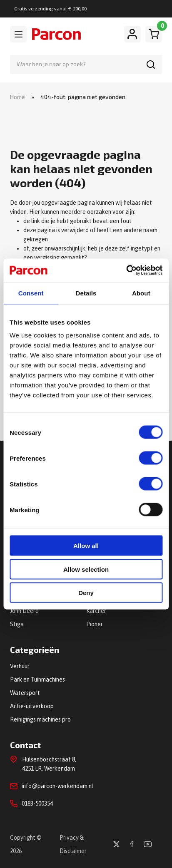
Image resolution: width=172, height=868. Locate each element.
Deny (86, 593)
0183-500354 (37, 804)
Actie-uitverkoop (32, 706)
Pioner (95, 624)
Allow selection (86, 569)
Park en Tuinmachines (37, 680)
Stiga (17, 624)
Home (17, 97)
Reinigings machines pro (40, 719)
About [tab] (141, 293)
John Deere (24, 611)
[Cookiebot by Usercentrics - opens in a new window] (126, 270)
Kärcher (96, 611)
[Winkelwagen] (154, 34)
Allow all (86, 546)
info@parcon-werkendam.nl (57, 786)
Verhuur (20, 666)
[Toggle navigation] (18, 34)
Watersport (25, 693)
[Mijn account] (132, 34)
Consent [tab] (31, 293)
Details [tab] (86, 293)
